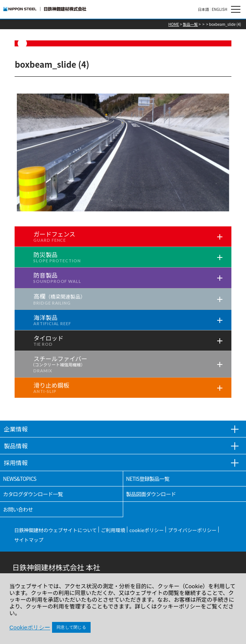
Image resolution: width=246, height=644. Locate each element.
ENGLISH (219, 9)
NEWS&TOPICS (20, 479)
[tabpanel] (123, 152)
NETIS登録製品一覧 (148, 479)
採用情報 (16, 463)
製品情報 (16, 446)
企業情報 (16, 429)
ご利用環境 (113, 530)
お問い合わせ (18, 509)
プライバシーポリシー (192, 530)
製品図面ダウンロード (151, 494)
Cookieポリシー (30, 627)
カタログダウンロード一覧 (33, 494)
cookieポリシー (146, 530)
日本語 (203, 9)
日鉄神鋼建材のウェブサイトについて (56, 530)
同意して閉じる (71, 627)
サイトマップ (29, 540)
